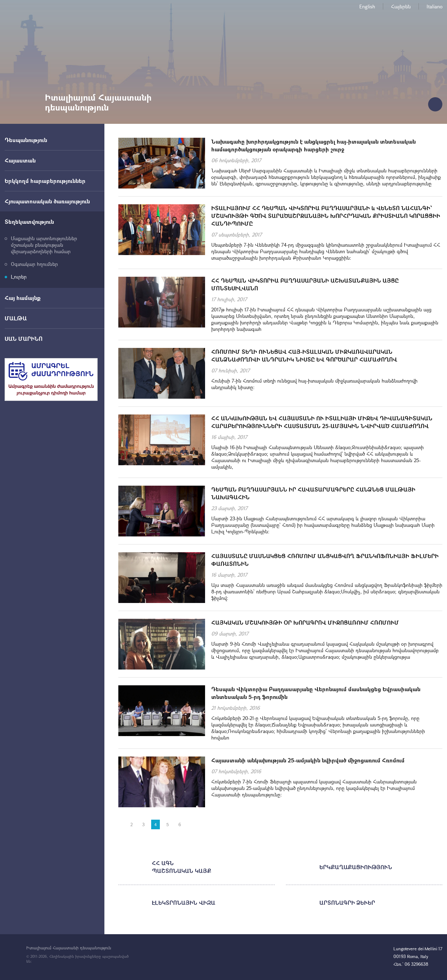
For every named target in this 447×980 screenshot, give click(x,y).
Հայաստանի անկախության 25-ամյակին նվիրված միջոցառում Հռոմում (308, 760)
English (367, 6)
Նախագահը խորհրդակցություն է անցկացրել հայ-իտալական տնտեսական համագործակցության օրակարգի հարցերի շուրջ (313, 145)
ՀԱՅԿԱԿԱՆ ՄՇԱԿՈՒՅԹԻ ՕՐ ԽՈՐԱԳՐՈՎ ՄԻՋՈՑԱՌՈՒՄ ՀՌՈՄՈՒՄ (305, 622)
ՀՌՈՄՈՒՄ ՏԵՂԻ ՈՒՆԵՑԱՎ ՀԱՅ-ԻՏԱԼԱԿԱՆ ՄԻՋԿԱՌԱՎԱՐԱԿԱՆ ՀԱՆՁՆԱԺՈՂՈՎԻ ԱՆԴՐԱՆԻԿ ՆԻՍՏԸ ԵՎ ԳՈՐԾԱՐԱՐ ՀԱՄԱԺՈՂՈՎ (304, 356)
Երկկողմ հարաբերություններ (45, 181)
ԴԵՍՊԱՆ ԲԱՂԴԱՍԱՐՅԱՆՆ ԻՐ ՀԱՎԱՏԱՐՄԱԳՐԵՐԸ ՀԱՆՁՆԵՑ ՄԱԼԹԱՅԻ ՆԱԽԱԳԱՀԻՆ (313, 493)
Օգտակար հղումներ (34, 264)
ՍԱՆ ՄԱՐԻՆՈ (24, 339)
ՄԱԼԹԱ (16, 318)
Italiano (434, 6)
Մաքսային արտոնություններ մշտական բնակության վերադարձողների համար (44, 245)
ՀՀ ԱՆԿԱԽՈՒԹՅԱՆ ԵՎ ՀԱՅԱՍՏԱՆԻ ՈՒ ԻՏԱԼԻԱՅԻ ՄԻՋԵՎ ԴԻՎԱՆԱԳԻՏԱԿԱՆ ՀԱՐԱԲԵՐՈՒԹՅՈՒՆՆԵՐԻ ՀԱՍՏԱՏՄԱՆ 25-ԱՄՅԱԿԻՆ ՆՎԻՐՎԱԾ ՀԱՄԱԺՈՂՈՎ (322, 422)
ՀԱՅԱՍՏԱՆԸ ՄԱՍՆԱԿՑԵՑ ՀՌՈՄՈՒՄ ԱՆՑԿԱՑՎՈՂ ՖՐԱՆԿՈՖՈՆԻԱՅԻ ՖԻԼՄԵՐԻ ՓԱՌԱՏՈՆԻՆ (325, 560)
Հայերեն (401, 6)
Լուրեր (19, 277)
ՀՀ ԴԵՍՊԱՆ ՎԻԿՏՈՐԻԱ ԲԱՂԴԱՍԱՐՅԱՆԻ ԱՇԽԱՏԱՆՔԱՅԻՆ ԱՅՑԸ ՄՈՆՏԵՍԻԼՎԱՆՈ (305, 284)
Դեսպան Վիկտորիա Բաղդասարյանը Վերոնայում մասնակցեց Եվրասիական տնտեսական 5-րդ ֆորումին (316, 693)
